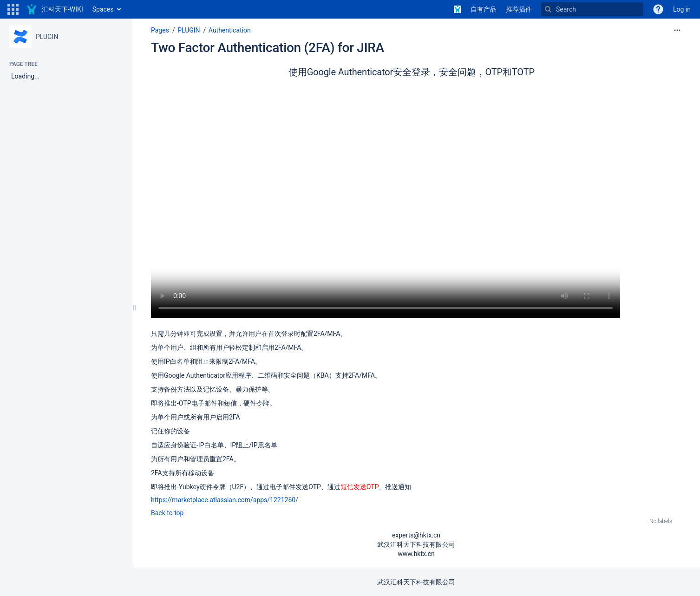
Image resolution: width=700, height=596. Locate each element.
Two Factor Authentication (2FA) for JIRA (268, 48)
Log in (682, 9)
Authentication (230, 30)
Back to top (167, 513)
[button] (13, 9)
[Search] (592, 9)
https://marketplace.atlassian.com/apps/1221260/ (225, 500)
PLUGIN (47, 37)
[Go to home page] (55, 9)
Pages (160, 30)
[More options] (677, 30)
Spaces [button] (103, 9)
